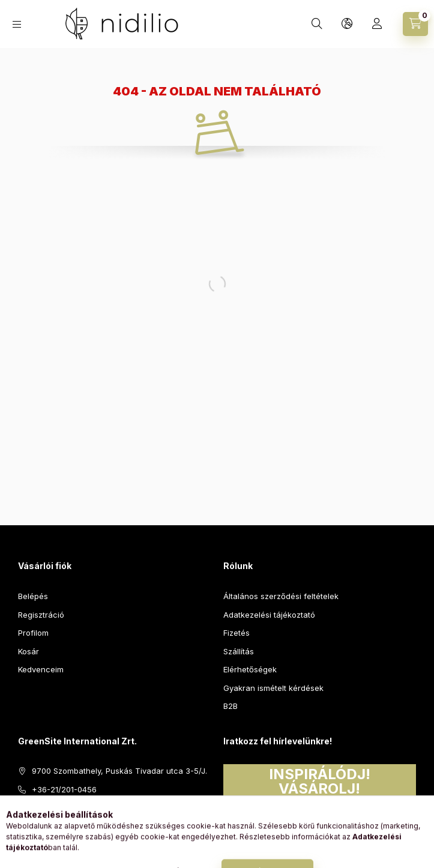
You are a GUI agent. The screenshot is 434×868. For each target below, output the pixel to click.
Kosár (29, 651)
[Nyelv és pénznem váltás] (347, 24)
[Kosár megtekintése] (415, 24)
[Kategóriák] (17, 24)
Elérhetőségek (250, 669)
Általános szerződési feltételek (281, 596)
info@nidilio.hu (59, 807)
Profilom (33, 633)
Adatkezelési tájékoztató (269, 615)
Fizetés (237, 633)
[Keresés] (317, 24)
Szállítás (239, 651)
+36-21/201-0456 (64, 789)
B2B (231, 706)
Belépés (33, 596)
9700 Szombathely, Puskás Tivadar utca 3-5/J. (119, 771)
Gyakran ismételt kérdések (273, 688)
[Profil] (377, 24)
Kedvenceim (41, 669)
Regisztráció (41, 615)
